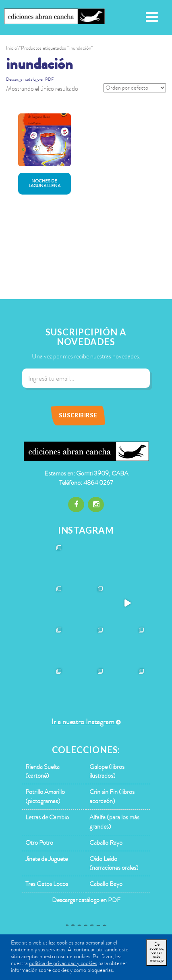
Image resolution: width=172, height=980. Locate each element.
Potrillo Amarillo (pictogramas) (45, 797)
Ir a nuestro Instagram (83, 722)
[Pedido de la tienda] (135, 88)
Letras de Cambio (47, 817)
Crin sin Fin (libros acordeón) (112, 797)
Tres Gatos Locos (47, 884)
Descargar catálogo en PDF (30, 79)
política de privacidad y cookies (63, 963)
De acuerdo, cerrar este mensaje (157, 952)
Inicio (11, 48)
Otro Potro (39, 843)
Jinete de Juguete (47, 859)
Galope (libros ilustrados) (107, 772)
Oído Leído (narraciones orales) (114, 864)
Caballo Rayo (106, 843)
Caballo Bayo (106, 884)
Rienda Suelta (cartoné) (42, 772)
